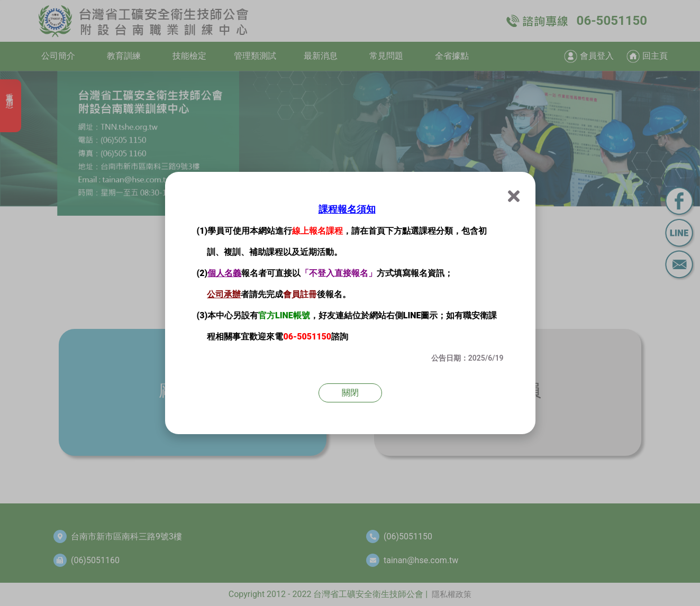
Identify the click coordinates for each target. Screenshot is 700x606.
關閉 (350, 393)
